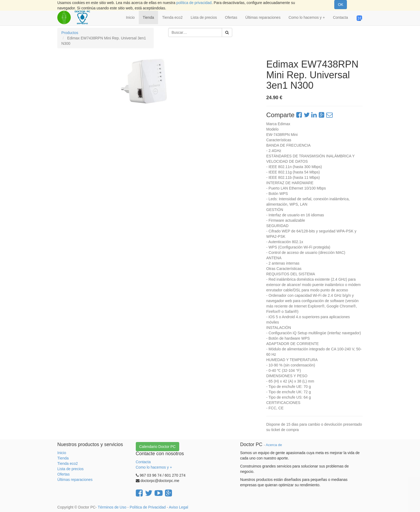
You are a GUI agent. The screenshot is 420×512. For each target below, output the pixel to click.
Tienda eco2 (68, 463)
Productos (70, 33)
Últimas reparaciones (75, 480)
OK (340, 5)
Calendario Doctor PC (157, 447)
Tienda (63, 458)
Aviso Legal (178, 507)
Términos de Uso (112, 507)
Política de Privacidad (148, 507)
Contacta (143, 462)
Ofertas (63, 474)
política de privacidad (194, 3)
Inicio (62, 453)
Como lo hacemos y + (154, 467)
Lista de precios (70, 469)
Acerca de (274, 445)
